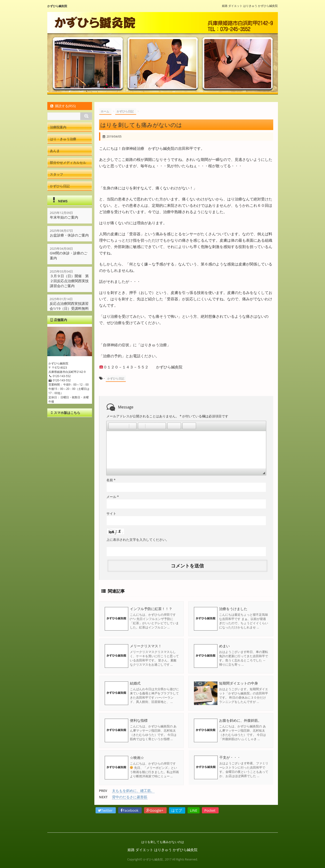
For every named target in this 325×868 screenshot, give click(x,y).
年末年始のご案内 (64, 217)
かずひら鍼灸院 (57, 6)
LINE (194, 810)
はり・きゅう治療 (63, 139)
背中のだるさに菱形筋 (130, 797)
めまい (224, 646)
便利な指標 (139, 720)
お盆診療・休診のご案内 (69, 235)
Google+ (155, 810)
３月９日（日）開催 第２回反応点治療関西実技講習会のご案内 (69, 281)
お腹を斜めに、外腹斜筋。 (240, 720)
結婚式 (135, 683)
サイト (111, 513)
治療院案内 (58, 127)
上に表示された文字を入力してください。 (138, 539)
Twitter (106, 810)
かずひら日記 (116, 378)
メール (113, 496)
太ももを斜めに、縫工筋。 (133, 790)
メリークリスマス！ (146, 646)
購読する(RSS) (63, 106)
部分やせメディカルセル (68, 162)
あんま (55, 151)
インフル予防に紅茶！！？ (151, 608)
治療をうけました (233, 608)
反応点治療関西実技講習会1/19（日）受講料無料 (69, 306)
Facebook (130, 810)
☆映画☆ (137, 757)
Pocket (210, 810)
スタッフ (56, 174)
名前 (111, 480)
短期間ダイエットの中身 (239, 683)
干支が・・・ (230, 757)
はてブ (177, 810)
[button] (112, 426)
